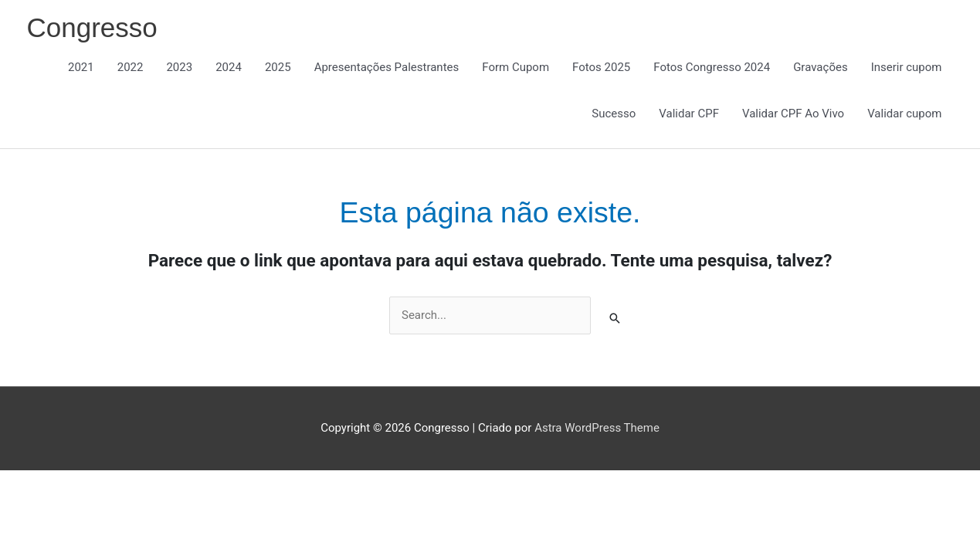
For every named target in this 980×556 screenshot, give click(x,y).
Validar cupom (904, 114)
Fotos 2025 (601, 67)
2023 (179, 67)
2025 (278, 67)
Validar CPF (689, 114)
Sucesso (614, 114)
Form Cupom (515, 67)
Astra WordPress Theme (597, 428)
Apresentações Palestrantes (387, 67)
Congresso (92, 27)
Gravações (820, 67)
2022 (131, 67)
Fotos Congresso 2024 (712, 67)
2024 (229, 67)
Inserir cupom (907, 67)
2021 (81, 67)
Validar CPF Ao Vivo (793, 114)
